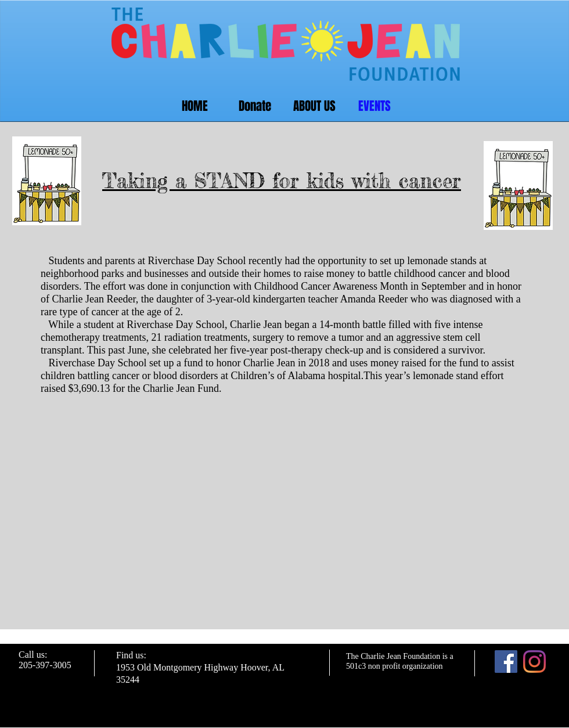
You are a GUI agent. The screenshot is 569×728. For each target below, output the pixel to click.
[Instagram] (534, 662)
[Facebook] (506, 662)
